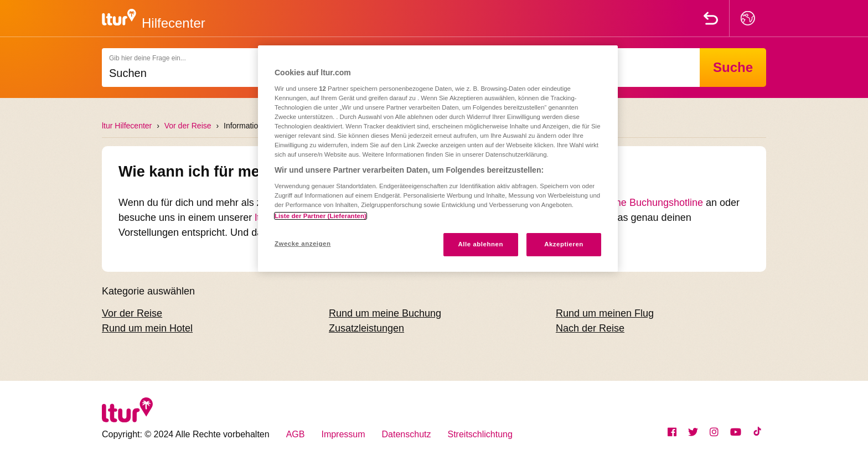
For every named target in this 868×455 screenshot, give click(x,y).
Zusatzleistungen (366, 328)
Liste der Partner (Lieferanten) (321, 216)
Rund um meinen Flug (605, 313)
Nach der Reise (590, 328)
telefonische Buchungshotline (638, 203)
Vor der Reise (188, 126)
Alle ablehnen (481, 244)
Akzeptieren (564, 244)
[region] (438, 159)
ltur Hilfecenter (127, 126)
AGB (296, 434)
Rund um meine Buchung (385, 313)
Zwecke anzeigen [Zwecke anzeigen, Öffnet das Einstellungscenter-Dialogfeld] (303, 244)
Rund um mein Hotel (147, 328)
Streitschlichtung (480, 434)
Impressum (343, 434)
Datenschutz (407, 434)
